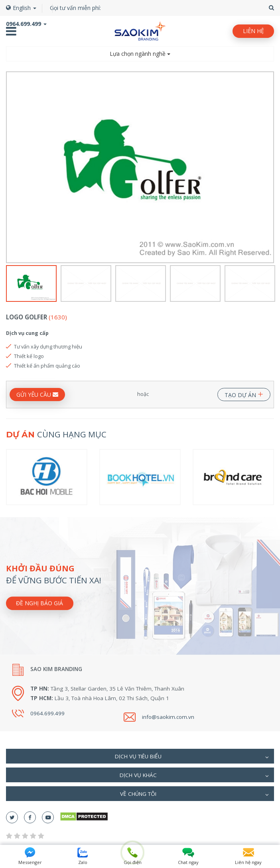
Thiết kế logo (29, 356)
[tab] (140, 756)
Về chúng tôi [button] (194, 795)
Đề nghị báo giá (39, 603)
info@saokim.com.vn (168, 717)
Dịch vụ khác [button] (194, 776)
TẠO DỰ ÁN (244, 393)
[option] (140, 167)
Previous (11, 167)
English (21, 8)
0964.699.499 (47, 713)
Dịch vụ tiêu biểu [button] (192, 757)
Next (269, 167)
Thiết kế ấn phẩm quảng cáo (47, 366)
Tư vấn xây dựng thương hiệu (48, 346)
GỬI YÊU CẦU (37, 395)
